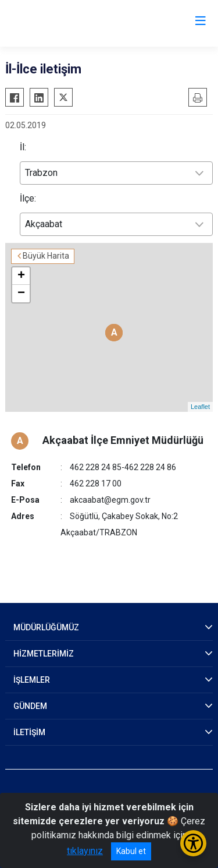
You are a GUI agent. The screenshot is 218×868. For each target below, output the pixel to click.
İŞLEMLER (32, 680)
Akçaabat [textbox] (44, 224)
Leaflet (200, 407)
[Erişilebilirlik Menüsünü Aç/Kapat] (193, 843)
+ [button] (21, 276)
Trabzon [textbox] (41, 173)
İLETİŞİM (29, 732)
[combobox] (116, 173)
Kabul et (131, 851)
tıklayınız (85, 851)
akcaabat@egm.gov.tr (110, 500)
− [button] (21, 294)
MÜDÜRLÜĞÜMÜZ (46, 627)
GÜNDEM (30, 706)
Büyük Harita (46, 256)
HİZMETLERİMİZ (44, 654)
